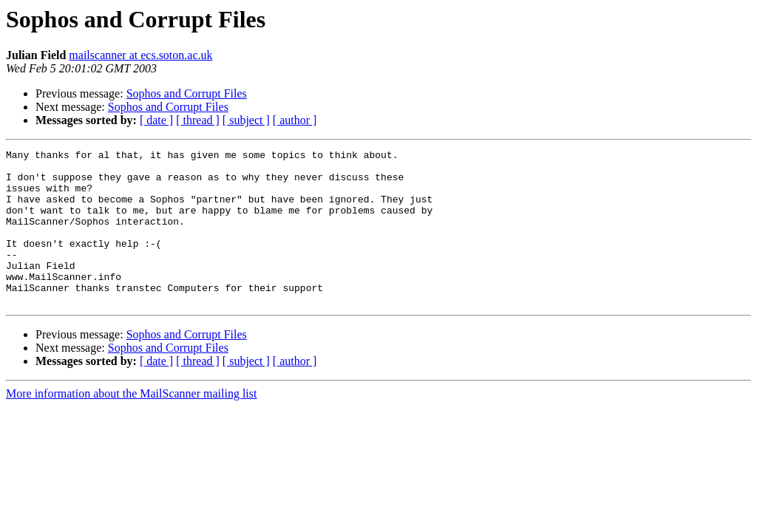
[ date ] (156, 120)
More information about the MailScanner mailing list (131, 424)
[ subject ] (246, 120)
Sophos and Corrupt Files (187, 93)
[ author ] (295, 120)
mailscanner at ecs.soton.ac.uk (140, 55)
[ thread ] (198, 120)
